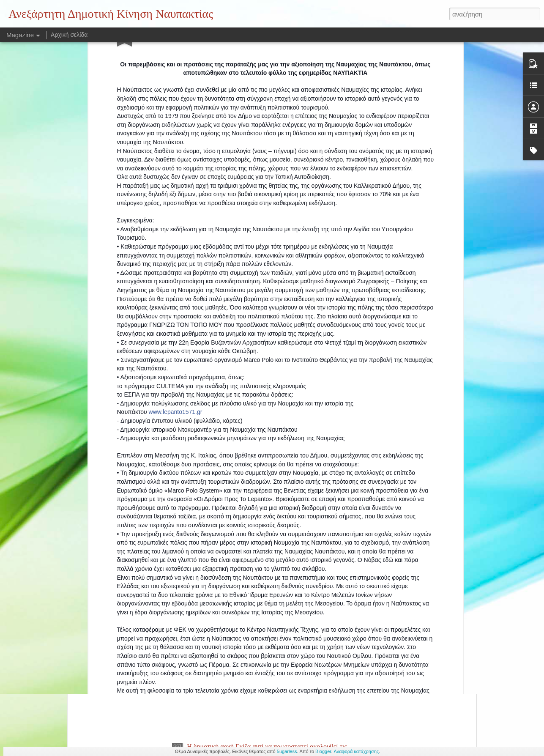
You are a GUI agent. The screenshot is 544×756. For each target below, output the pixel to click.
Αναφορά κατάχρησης (357, 751)
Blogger (323, 751)
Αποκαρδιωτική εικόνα (218, 555)
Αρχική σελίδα (69, 35)
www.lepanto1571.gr (176, 290)
